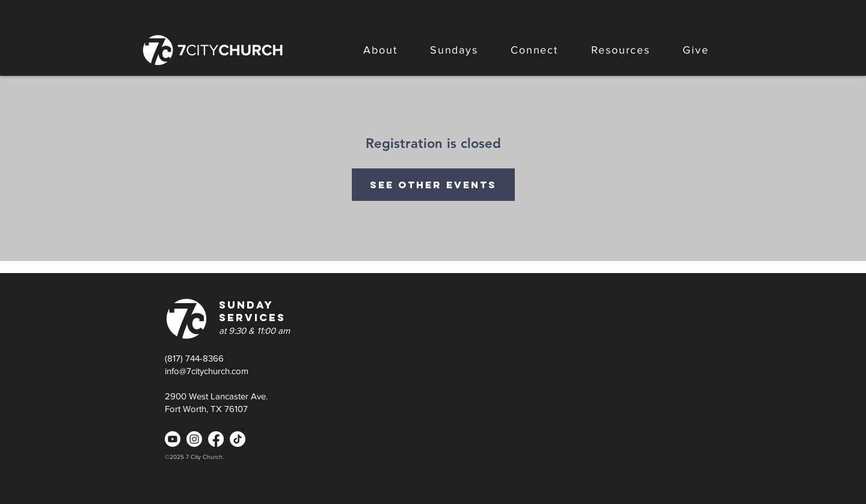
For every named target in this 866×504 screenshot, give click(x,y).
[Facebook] (216, 439)
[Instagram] (194, 439)
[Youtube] (173, 439)
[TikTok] (238, 439)
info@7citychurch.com (207, 371)
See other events (433, 185)
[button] (380, 50)
